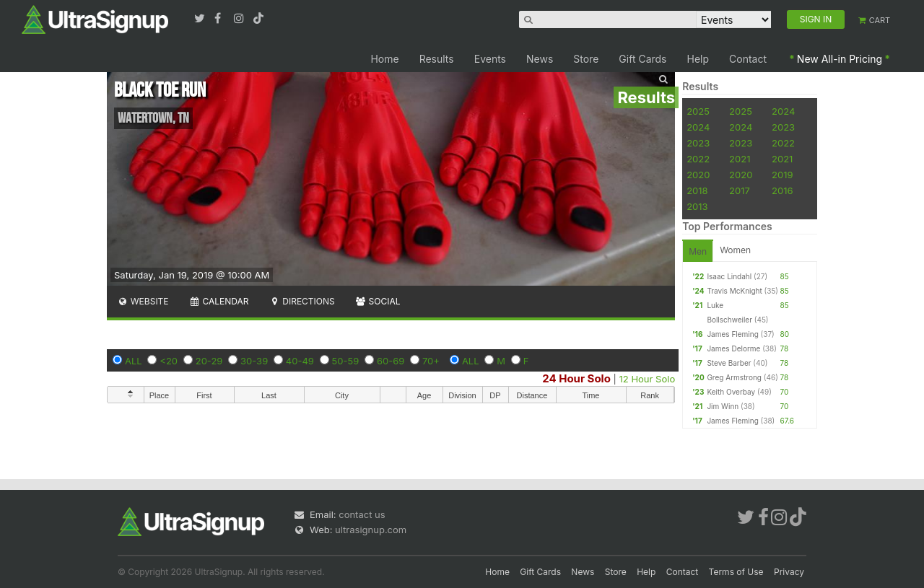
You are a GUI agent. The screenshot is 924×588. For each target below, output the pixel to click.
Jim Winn (723, 406)
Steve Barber (729, 363)
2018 (697, 190)
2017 (740, 190)
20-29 (209, 361)
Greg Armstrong (734, 377)
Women (735, 250)
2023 (783, 127)
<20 (169, 361)
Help (698, 59)
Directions (301, 301)
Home (384, 59)
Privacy (789, 572)
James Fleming (732, 334)
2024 (783, 111)
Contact (748, 59)
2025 (698, 111)
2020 (698, 175)
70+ (431, 361)
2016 (782, 190)
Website (143, 301)
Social (378, 301)
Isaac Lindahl (729, 276)
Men (698, 251)
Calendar (219, 301)
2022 (783, 143)
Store (586, 59)
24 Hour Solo (576, 378)
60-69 (391, 361)
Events (490, 59)
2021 (740, 159)
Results (437, 59)
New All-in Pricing (840, 59)
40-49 (300, 361)
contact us (362, 514)
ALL (134, 361)
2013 (697, 206)
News (540, 59)
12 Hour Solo (648, 379)
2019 (782, 175)
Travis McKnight (734, 291)
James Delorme (733, 348)
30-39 (254, 361)
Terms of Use (736, 572)
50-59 (346, 361)
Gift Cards (642, 59)
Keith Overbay (731, 392)
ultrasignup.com (371, 530)
